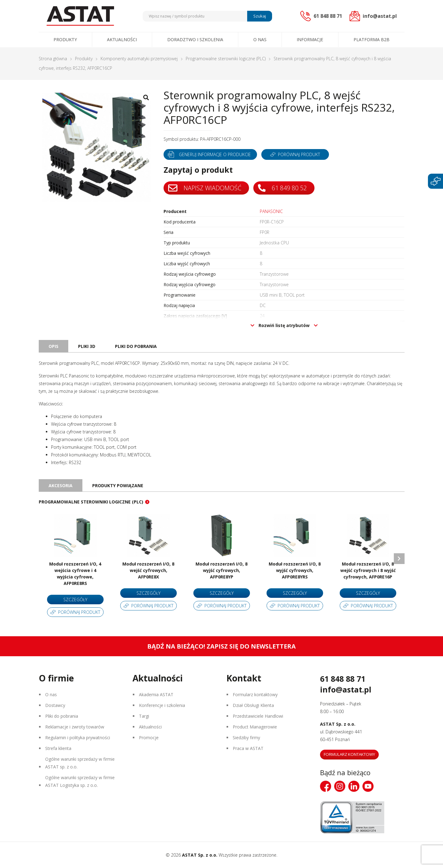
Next (399, 559)
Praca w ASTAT (248, 748)
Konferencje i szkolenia (162, 705)
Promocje (149, 738)
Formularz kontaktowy (255, 694)
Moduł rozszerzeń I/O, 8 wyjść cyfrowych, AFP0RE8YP (221, 570)
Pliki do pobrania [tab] (136, 346)
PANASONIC (271, 211)
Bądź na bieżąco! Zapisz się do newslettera (221, 646)
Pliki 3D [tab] (87, 346)
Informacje (310, 39)
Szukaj (260, 16)
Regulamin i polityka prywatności (78, 738)
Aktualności (122, 39)
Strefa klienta (58, 748)
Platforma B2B (372, 39)
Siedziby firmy (246, 738)
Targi (144, 716)
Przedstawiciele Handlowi (258, 716)
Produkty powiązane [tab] (118, 485)
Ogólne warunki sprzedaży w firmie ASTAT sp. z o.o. (80, 763)
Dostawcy (55, 705)
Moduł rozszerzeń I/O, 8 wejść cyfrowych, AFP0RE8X (148, 570)
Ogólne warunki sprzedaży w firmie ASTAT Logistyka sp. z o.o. (80, 781)
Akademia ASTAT (156, 694)
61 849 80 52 (282, 188)
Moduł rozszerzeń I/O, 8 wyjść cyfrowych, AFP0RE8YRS (295, 570)
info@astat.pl (346, 689)
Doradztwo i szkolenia (195, 39)
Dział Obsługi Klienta (253, 705)
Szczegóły (75, 600)
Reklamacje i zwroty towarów (75, 727)
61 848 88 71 (343, 679)
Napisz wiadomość (205, 188)
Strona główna (53, 59)
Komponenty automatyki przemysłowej (139, 59)
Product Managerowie (255, 727)
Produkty (65, 39)
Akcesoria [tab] (61, 485)
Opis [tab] (53, 346)
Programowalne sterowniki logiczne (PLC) (226, 59)
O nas (260, 39)
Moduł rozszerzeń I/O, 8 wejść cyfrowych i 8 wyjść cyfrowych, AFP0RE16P (368, 570)
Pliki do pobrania (62, 716)
